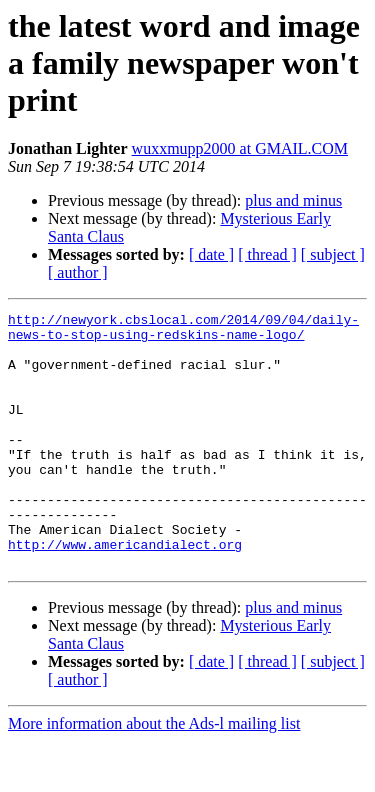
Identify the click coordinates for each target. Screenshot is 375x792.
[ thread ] (267, 254)
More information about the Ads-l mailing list (154, 774)
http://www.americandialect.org (125, 592)
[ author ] (78, 272)
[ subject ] (333, 254)
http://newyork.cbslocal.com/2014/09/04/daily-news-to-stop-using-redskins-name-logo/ (183, 331)
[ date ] (211, 254)
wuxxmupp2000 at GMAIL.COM (240, 148)
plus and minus (293, 200)
